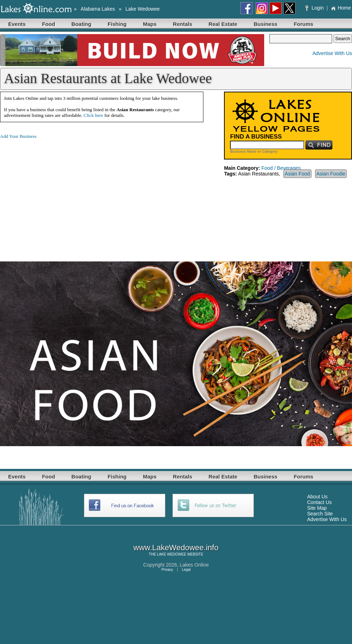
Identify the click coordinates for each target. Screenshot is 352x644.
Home (341, 8)
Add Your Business (18, 136)
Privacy (167, 570)
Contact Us (319, 502)
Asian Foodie (331, 174)
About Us (318, 497)
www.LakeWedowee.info (176, 548)
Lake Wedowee (143, 9)
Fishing (117, 24)
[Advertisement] (60, 195)
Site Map (317, 508)
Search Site (320, 514)
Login (315, 8)
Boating (81, 24)
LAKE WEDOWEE (171, 554)
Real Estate (223, 24)
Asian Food (297, 174)
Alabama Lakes (98, 9)
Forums (303, 24)
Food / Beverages (281, 168)
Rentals (182, 24)
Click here (93, 115)
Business (265, 24)
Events (17, 24)
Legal (186, 570)
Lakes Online (194, 565)
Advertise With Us (332, 53)
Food (49, 24)
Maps (150, 24)
